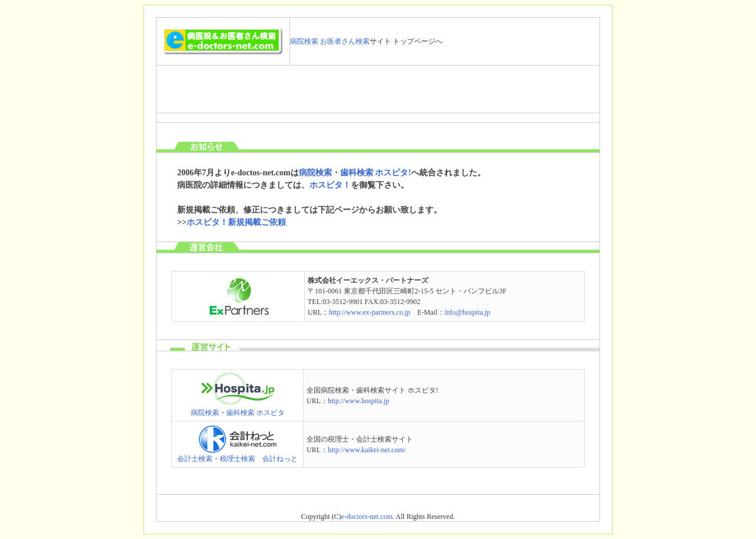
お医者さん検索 (345, 41)
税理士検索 (237, 459)
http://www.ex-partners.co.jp (370, 312)
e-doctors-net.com (367, 517)
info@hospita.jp (467, 312)
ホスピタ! (393, 173)
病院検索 (304, 41)
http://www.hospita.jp (359, 401)
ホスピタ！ (330, 185)
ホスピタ (271, 413)
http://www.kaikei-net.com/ (367, 450)
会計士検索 (195, 459)
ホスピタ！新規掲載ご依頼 (236, 222)
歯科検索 (357, 173)
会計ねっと (280, 459)
